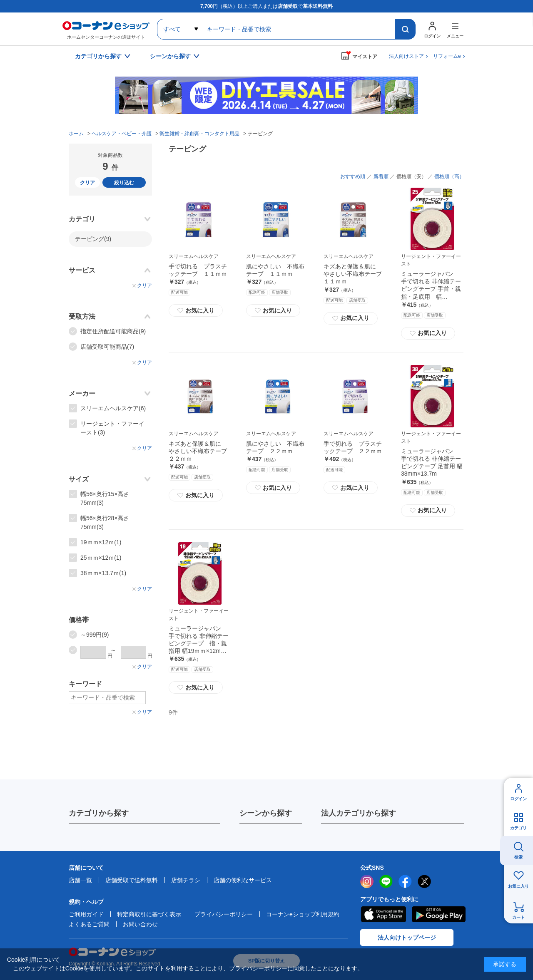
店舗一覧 (80, 880)
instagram (367, 881)
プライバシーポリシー (224, 914)
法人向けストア (406, 56)
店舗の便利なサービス (243, 880)
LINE (386, 881)
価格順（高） (449, 176)
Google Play (439, 914)
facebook (405, 881)
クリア (87, 183)
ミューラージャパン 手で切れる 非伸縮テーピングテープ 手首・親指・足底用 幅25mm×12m (431, 289)
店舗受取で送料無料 (132, 880)
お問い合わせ (140, 924)
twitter (424, 881)
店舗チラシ (186, 880)
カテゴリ (518, 828)
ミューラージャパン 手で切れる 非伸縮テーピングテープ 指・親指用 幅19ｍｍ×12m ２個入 (199, 644)
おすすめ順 (353, 176)
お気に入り (196, 310)
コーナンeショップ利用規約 (303, 914)
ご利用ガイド (86, 914)
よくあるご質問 (89, 924)
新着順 (381, 176)
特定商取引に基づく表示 (149, 914)
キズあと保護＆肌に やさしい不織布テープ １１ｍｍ (356, 274)
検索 (518, 857)
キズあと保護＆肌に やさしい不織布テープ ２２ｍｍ (201, 451)
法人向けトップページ (407, 938)
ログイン (518, 799)
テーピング (93, 239)
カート (518, 917)
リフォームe (447, 56)
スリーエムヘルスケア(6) (113, 408)
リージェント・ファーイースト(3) (112, 428)
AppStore (383, 914)
